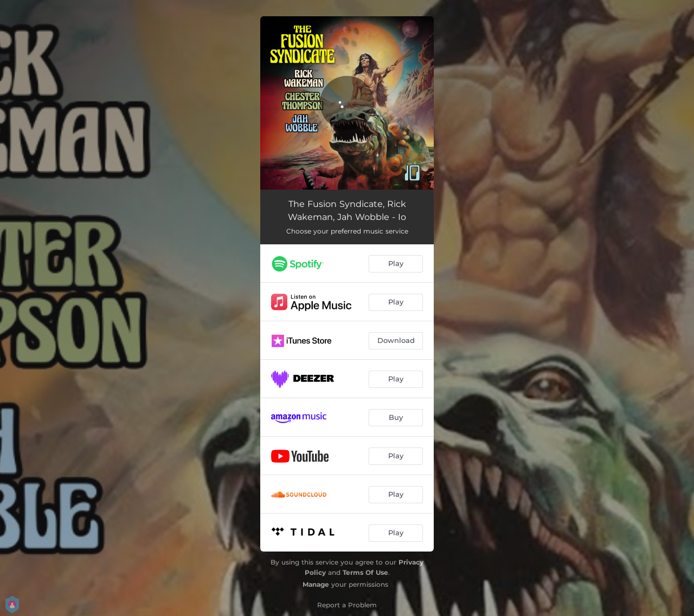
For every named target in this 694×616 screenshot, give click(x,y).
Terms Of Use (365, 572)
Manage (316, 584)
